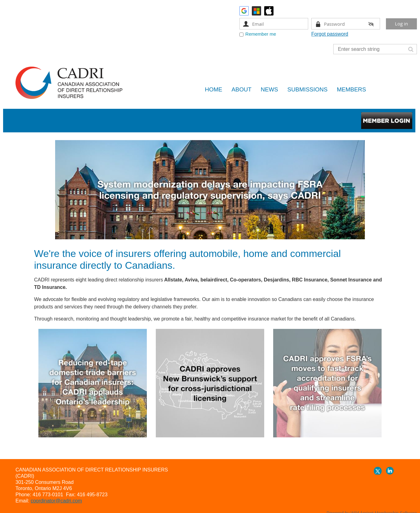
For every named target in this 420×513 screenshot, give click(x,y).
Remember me (261, 34)
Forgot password (330, 34)
